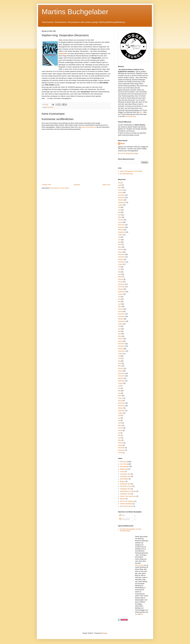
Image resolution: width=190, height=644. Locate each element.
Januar (120, 193)
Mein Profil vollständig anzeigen (128, 154)
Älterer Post (106, 185)
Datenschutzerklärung (89, 127)
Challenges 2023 (125, 489)
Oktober (121, 200)
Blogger (105, 633)
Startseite (77, 185)
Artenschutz (139, 565)
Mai (119, 183)
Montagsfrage (124, 467)
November (121, 198)
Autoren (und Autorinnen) (128, 496)
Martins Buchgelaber (75, 12)
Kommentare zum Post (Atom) (59, 188)
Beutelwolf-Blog (131, 116)
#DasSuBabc (124, 479)
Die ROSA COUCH (126, 486)
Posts (122, 515)
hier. (142, 614)
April (119, 185)
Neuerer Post (47, 185)
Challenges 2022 (125, 474)
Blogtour (123, 481)
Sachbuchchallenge (126, 504)
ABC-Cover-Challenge (127, 501)
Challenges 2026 (125, 476)
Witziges (123, 499)
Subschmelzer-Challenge (128, 491)
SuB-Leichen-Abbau (126, 506)
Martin (123, 144)
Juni (119, 210)
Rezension (50, 107)
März (120, 188)
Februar (121, 190)
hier (141, 112)
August (120, 205)
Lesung (122, 471)
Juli (119, 207)
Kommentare (124, 519)
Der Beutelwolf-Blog (126, 174)
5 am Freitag (124, 464)
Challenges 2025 (125, 484)
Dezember (121, 195)
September (122, 203)
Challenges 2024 (125, 494)
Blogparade (124, 469)
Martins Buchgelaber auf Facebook (131, 171)
